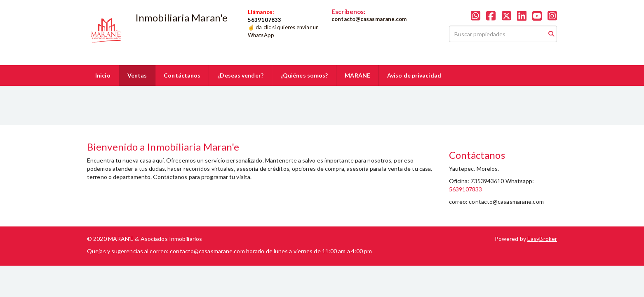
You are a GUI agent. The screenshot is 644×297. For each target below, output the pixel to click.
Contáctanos (182, 75)
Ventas (137, 75)
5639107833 (466, 189)
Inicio (103, 75)
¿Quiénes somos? (304, 75)
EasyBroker (542, 239)
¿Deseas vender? (240, 75)
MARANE (357, 75)
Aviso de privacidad (414, 75)
